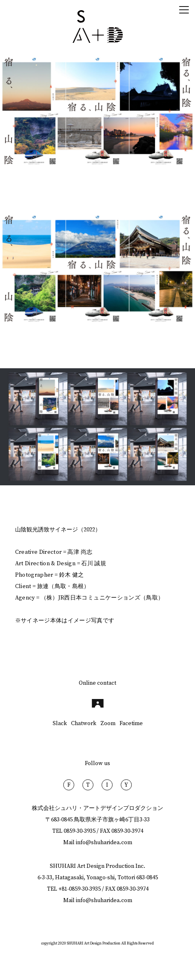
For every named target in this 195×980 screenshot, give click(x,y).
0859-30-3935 (80, 831)
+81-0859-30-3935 (80, 889)
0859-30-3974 (127, 831)
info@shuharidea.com (104, 843)
